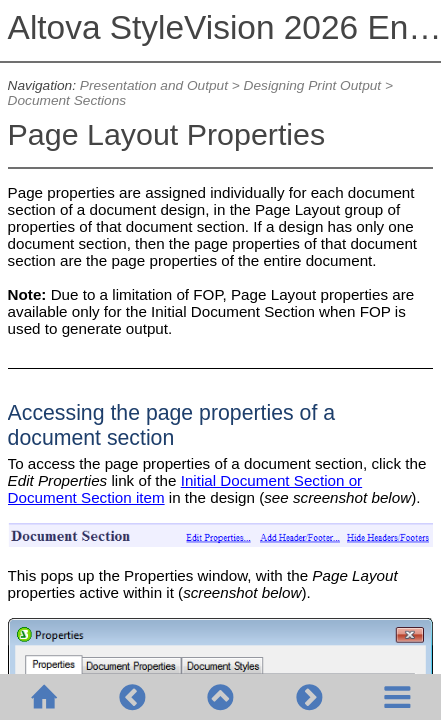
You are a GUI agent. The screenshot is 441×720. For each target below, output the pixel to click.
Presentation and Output (154, 85)
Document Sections (67, 100)
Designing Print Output (313, 85)
